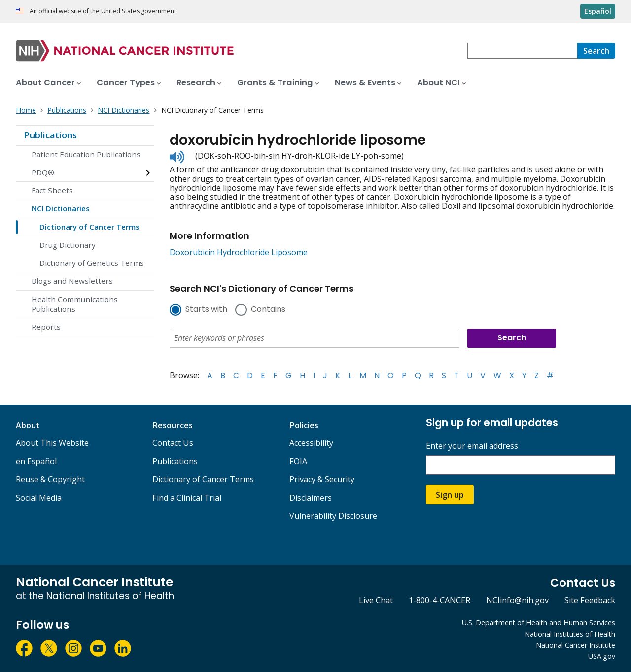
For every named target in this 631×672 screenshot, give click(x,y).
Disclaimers (311, 498)
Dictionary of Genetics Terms (92, 263)
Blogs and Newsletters (72, 281)
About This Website (52, 443)
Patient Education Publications (86, 154)
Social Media (39, 498)
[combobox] (522, 51)
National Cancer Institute (576, 645)
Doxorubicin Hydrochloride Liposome (239, 252)
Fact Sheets (52, 190)
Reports (46, 327)
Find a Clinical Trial (187, 498)
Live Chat (376, 600)
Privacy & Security (322, 479)
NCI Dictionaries (61, 208)
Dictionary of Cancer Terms (89, 227)
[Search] (596, 51)
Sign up (450, 495)
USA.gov (602, 656)
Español (598, 11)
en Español (36, 461)
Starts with (206, 310)
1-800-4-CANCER (439, 600)
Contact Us (173, 443)
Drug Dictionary (68, 245)
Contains (268, 310)
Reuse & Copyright (50, 479)
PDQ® (43, 172)
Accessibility (311, 443)
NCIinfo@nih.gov (517, 600)
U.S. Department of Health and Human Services (539, 622)
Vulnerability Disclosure (333, 516)
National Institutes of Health (570, 634)
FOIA (298, 461)
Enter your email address (472, 446)
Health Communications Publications (75, 304)
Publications (50, 135)
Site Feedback (590, 600)
